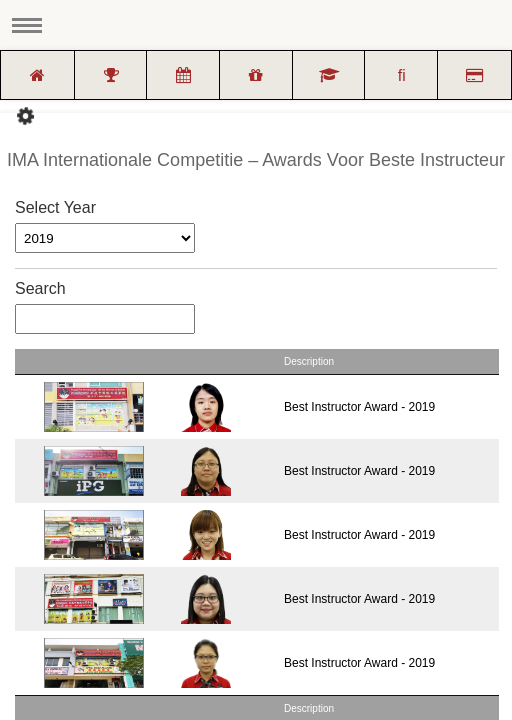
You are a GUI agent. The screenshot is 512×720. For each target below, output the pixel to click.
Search (105, 307)
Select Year (55, 207)
